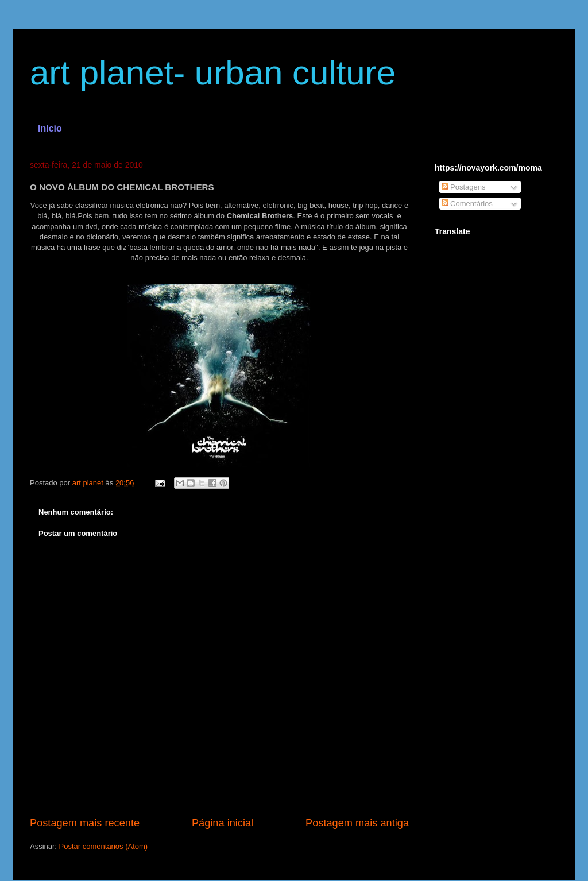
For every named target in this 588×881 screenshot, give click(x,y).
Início (50, 128)
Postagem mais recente (85, 823)
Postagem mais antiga (357, 823)
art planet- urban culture (213, 73)
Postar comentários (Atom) (104, 846)
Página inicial (223, 823)
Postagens (464, 187)
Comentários (467, 204)
